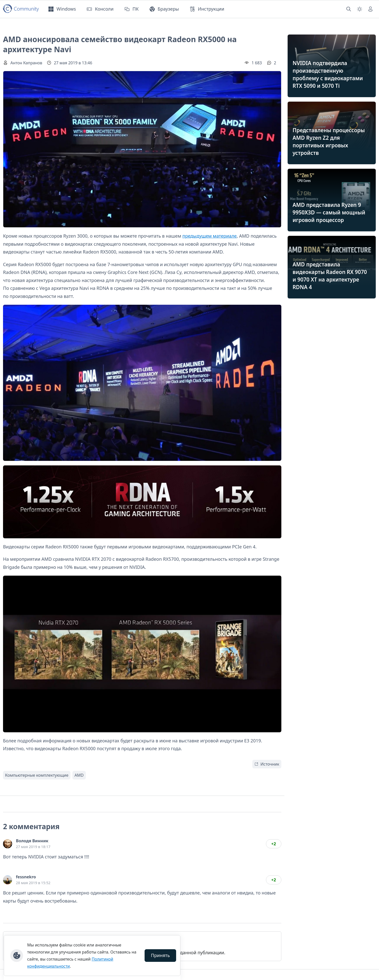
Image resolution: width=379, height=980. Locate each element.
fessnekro (26, 877)
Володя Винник (32, 841)
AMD (79, 775)
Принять (160, 955)
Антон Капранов (26, 63)
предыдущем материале (210, 236)
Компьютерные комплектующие (37, 775)
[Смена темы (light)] (360, 9)
